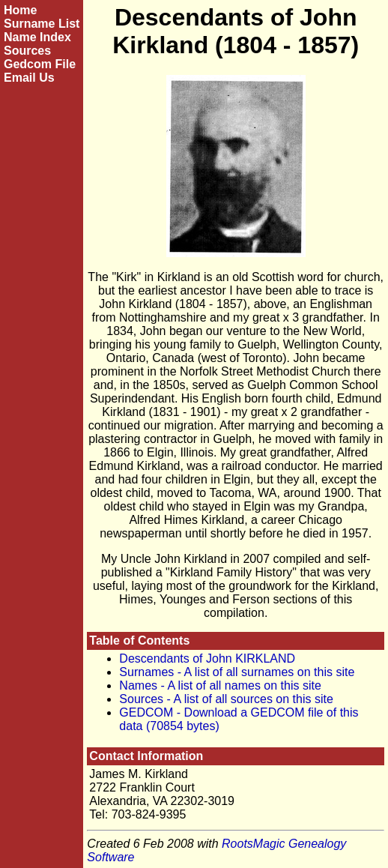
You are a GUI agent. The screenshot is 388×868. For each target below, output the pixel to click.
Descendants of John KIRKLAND (207, 658)
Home (20, 10)
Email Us (29, 78)
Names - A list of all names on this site (220, 685)
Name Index (37, 37)
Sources (27, 51)
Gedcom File (40, 64)
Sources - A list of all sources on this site (226, 699)
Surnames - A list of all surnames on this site (237, 672)
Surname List (42, 24)
